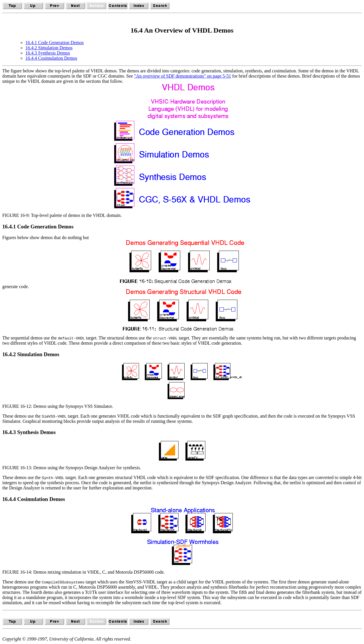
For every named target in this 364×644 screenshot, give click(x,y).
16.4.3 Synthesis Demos (48, 53)
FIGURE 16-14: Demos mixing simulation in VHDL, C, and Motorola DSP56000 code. (84, 572)
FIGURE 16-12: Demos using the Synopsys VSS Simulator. (58, 406)
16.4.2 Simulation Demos (49, 48)
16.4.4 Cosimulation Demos (51, 58)
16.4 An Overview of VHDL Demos (182, 30)
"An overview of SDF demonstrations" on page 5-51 (183, 76)
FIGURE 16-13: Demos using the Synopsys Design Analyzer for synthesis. (72, 468)
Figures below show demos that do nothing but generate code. (182, 283)
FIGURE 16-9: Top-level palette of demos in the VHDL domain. (62, 215)
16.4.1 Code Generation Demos (55, 43)
